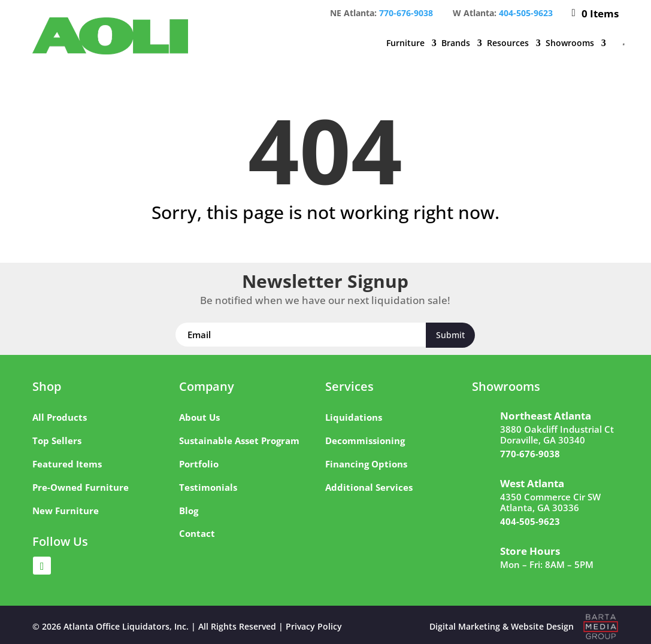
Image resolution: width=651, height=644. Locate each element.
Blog (189, 511)
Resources (508, 43)
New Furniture (66, 511)
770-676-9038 (406, 13)
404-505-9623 (526, 13)
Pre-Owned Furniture (81, 487)
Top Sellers (57, 441)
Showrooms (570, 43)
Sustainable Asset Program (239, 441)
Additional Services (369, 487)
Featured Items (67, 464)
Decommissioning (365, 441)
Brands (456, 43)
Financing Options (366, 464)
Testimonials (208, 487)
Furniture (405, 43)
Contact (197, 533)
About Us (199, 417)
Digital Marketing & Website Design (502, 626)
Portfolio (199, 464)
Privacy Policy (314, 626)
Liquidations (354, 417)
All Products (60, 417)
